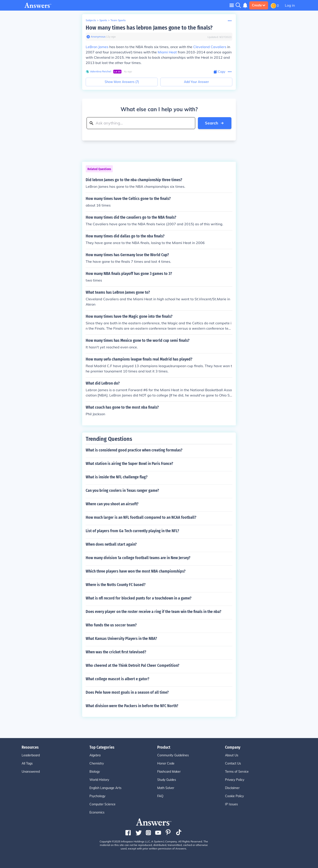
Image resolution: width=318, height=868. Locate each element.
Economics (97, 812)
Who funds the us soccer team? (111, 625)
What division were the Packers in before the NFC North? (132, 706)
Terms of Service (237, 772)
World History (99, 780)
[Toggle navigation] (232, 5)
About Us (232, 755)
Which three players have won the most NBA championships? (136, 571)
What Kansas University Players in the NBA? (121, 639)
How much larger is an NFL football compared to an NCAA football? (141, 517)
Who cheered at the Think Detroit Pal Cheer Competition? (132, 665)
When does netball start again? (111, 544)
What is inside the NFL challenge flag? (117, 477)
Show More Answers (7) (122, 82)
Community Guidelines (173, 755)
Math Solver (166, 788)
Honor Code (166, 763)
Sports (103, 20)
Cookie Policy (234, 796)
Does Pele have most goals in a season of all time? (127, 692)
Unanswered (31, 772)
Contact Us (233, 763)
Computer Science (102, 804)
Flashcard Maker (169, 772)
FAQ (160, 796)
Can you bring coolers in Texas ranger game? (122, 490)
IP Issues (231, 804)
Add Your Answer (196, 82)
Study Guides (167, 780)
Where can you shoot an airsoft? (112, 504)
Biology (95, 772)
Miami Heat (167, 52)
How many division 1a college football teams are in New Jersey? (138, 558)
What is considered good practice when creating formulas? (134, 450)
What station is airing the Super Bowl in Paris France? (129, 464)
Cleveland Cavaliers (210, 47)
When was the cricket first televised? (116, 652)
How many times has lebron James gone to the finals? (149, 28)
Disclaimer (232, 788)
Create (259, 5)
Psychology (97, 796)
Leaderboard (31, 755)
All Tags (27, 763)
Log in (290, 5)
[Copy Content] (220, 72)
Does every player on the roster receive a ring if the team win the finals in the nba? (153, 612)
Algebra (95, 755)
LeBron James (97, 47)
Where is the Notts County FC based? (116, 585)
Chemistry (97, 763)
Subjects (91, 20)
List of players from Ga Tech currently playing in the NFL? (132, 531)
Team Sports (118, 20)
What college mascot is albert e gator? (117, 679)
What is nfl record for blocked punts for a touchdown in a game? (139, 598)
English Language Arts (105, 788)
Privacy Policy (235, 780)
